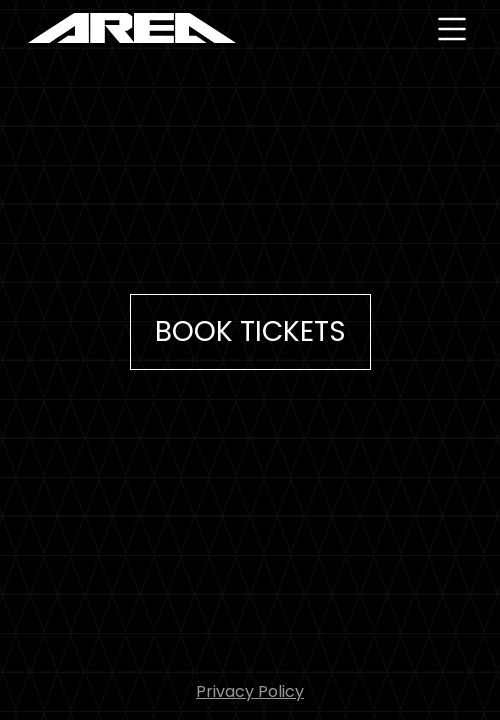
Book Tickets (250, 331)
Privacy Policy (250, 691)
